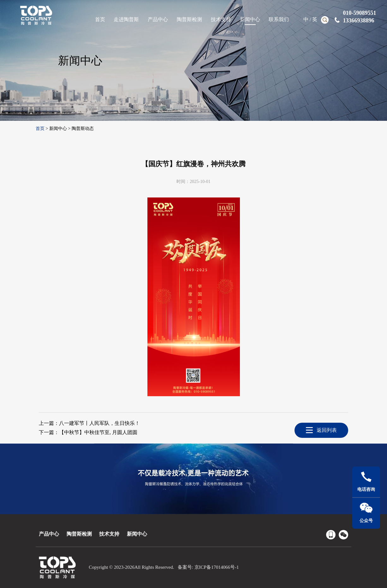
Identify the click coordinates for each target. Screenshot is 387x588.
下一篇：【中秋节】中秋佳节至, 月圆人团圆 (88, 432)
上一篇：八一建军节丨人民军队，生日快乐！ (89, 423)
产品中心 (49, 534)
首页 (40, 129)
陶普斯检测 (79, 534)
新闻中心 (58, 129)
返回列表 (327, 430)
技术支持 (109, 534)
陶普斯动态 (83, 129)
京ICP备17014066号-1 (217, 567)
